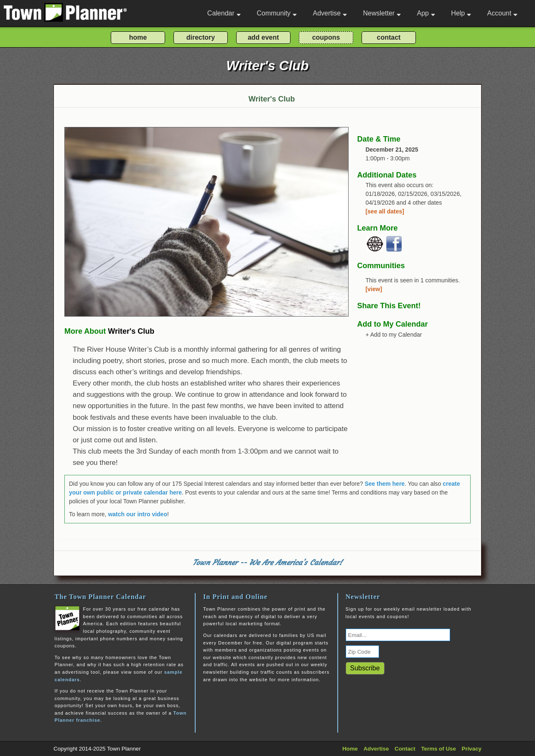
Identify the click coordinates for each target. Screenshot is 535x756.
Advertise (330, 13)
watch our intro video (138, 514)
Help (461, 13)
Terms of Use (438, 749)
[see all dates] (385, 211)
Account (503, 13)
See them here (385, 484)
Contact (405, 749)
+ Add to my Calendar (394, 335)
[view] (374, 289)
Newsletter (382, 13)
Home (350, 749)
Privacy (472, 749)
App (426, 13)
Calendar (224, 13)
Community (277, 13)
